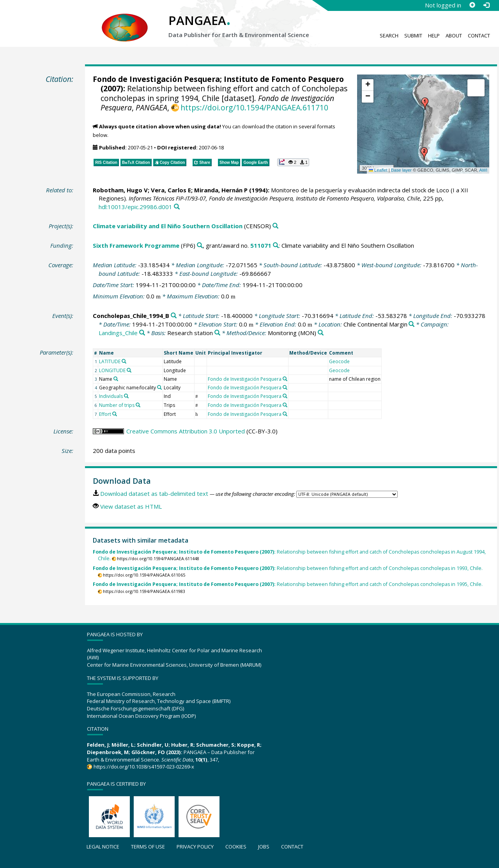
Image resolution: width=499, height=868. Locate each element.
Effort (105, 414)
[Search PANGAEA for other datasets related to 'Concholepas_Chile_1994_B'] (174, 316)
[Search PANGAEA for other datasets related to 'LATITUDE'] (124, 361)
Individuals (111, 396)
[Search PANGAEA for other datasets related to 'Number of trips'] (138, 405)
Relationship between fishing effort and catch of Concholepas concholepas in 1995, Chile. (288, 584)
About (454, 36)
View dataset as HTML (131, 506)
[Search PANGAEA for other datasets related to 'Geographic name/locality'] (159, 387)
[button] (425, 104)
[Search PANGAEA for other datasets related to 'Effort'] (115, 414)
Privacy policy (195, 847)
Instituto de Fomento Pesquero (284, 79)
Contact (479, 36)
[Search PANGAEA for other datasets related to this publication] (177, 207)
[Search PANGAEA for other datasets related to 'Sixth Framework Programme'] (200, 246)
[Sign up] (472, 5)
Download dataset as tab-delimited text (154, 493)
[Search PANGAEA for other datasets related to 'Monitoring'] (321, 333)
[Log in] (486, 5)
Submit (413, 36)
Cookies (236, 847)
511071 (261, 245)
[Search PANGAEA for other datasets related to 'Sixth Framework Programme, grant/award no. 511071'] (276, 246)
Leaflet (378, 170)
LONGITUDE (112, 370)
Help (434, 36)
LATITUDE (110, 361)
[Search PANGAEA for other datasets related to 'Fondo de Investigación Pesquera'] (285, 379)
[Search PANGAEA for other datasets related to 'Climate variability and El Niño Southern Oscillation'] (275, 226)
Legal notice (103, 847)
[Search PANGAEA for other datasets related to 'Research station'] (217, 333)
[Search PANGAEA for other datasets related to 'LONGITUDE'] (129, 370)
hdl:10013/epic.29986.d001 (135, 207)
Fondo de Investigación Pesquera (156, 79)
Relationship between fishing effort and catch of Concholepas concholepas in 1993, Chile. (288, 568)
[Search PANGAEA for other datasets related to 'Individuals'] (126, 396)
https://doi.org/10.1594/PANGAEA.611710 (254, 107)
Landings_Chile (118, 333)
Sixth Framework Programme (136, 245)
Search (389, 36)
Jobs (264, 847)
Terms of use (148, 847)
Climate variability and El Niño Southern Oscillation (168, 226)
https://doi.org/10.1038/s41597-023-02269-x (144, 767)
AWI (483, 170)
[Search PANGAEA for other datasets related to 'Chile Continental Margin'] (411, 324)
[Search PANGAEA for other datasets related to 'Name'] (116, 379)
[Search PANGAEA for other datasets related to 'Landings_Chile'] (142, 333)
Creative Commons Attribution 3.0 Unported (186, 431)
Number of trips (117, 405)
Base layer (401, 170)
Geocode (339, 361)
